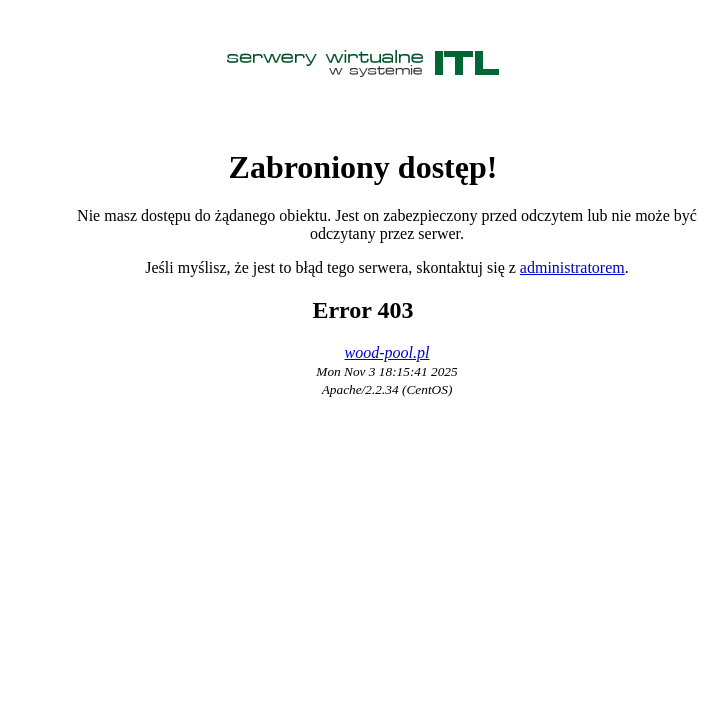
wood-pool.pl (387, 352)
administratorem (572, 267)
